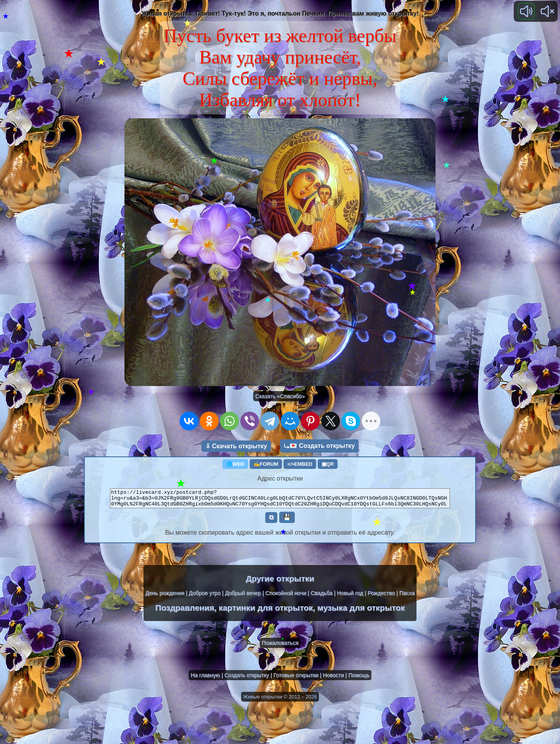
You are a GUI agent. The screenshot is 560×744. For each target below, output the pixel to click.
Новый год (350, 597)
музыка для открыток (361, 611)
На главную (205, 679)
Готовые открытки (296, 679)
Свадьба (322, 597)
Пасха (407, 597)
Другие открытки (280, 582)
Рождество (381, 597)
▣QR (328, 464)
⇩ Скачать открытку (236, 446)
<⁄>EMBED (300, 464)
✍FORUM (266, 464)
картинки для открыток (266, 611)
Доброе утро (205, 597)
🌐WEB (235, 464)
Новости (333, 679)
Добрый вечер (243, 597)
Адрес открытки (280, 478)
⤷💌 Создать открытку (319, 446)
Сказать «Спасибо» (280, 396)
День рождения (165, 597)
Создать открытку (247, 679)
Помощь (359, 679)
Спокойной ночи (286, 597)
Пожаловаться (280, 646)
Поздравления (185, 611)
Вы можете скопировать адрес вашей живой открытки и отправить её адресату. (280, 536)
